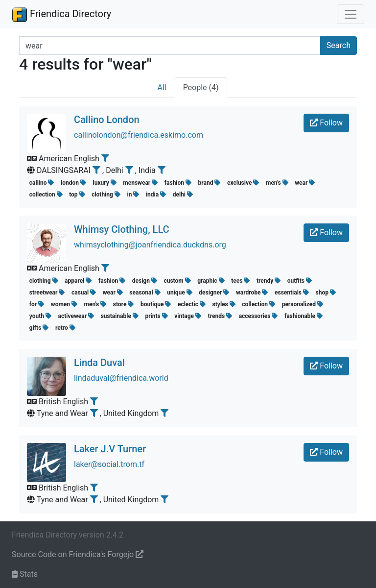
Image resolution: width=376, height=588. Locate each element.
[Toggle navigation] (351, 14)
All (162, 87)
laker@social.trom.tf (109, 464)
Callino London (107, 120)
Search (339, 45)
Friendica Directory (61, 14)
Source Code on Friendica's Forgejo (78, 554)
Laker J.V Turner (110, 449)
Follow (326, 123)
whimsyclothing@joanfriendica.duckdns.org (150, 245)
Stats (25, 574)
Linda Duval (99, 363)
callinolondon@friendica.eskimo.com (139, 135)
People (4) (201, 87)
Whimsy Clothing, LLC (122, 229)
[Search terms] (170, 46)
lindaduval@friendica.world (121, 378)
